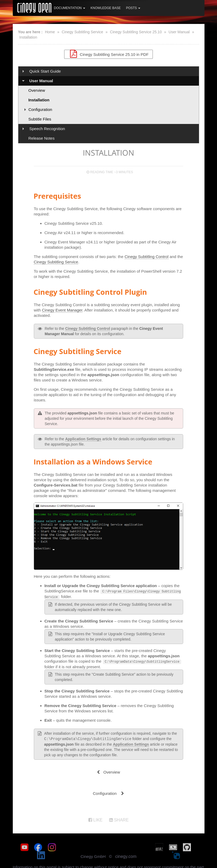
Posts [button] (133, 8)
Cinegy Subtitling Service (83, 32)
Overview (37, 90)
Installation (28, 37)
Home (50, 32)
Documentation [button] (70, 8)
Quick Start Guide (45, 71)
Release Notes (42, 138)
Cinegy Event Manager (62, 310)
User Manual (179, 32)
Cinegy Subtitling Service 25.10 (136, 32)
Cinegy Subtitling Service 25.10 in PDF (108, 54)
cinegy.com (126, 847)
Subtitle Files (40, 119)
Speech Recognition (47, 129)
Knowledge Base (106, 8)
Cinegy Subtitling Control (147, 257)
